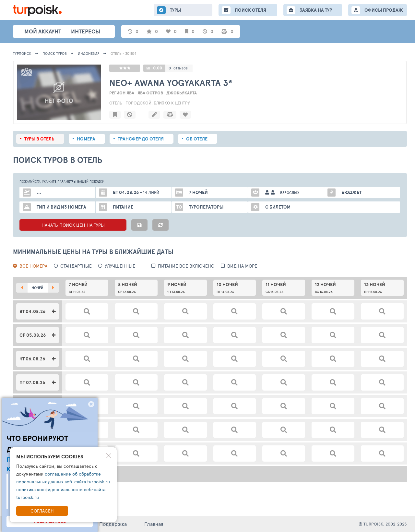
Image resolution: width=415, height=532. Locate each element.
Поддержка (113, 524)
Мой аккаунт (43, 31)
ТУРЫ (175, 10)
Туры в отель (39, 139)
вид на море (242, 266)
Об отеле (197, 139)
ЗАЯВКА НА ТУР (316, 10)
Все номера (33, 266)
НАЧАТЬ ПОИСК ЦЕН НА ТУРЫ (73, 225)
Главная (154, 524)
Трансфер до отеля (141, 139)
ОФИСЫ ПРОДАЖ (384, 10)
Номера (86, 139)
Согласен (42, 511)
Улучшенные (120, 266)
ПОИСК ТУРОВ (55, 53)
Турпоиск (22, 53)
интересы (86, 31)
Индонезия (89, 53)
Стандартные (76, 266)
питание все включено (186, 266)
